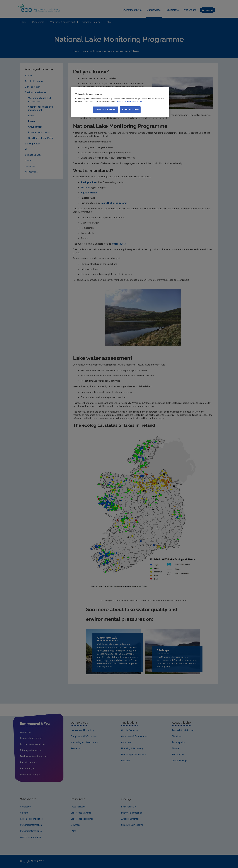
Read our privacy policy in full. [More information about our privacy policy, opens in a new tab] (129, 101)
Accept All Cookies (130, 109)
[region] (120, 102)
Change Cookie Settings (106, 109)
